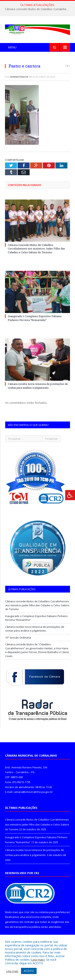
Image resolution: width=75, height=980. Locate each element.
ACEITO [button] (29, 971)
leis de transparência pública (23, 927)
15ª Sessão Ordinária (18, 638)
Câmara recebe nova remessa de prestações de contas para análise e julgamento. (38, 386)
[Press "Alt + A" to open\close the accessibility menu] (70, 495)
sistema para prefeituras (54, 912)
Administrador (19, 77)
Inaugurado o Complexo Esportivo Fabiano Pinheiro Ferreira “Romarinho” (35, 318)
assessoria (33, 917)
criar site (29, 912)
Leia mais (38, 959)
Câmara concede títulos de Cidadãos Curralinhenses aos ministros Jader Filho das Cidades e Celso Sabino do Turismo (38, 9)
